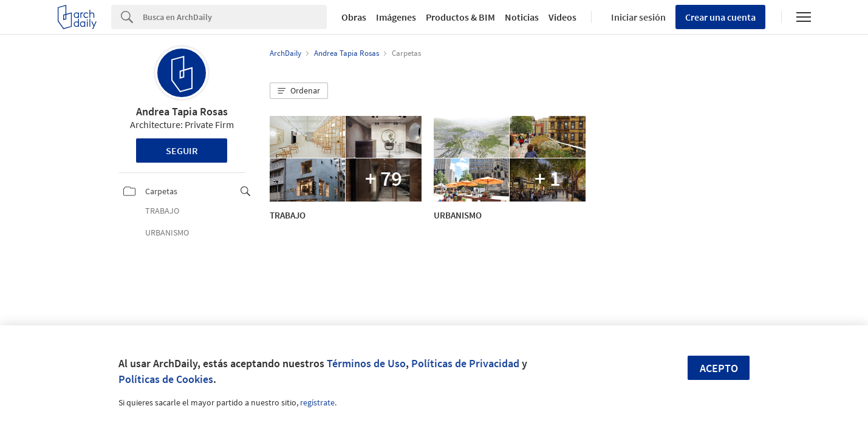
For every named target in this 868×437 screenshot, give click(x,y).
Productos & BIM (460, 17)
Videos (562, 17)
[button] (299, 91)
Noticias (522, 17)
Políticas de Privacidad (465, 363)
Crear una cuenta (720, 17)
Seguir (182, 151)
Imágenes (396, 17)
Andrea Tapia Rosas (182, 111)
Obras (354, 17)
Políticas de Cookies (166, 379)
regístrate (317, 402)
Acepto (719, 368)
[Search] (235, 17)
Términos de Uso (366, 363)
